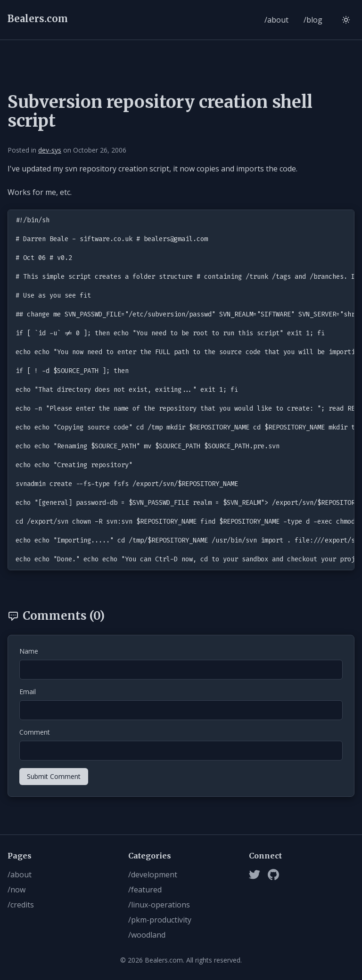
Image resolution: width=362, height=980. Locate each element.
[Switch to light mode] (346, 20)
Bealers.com (38, 19)
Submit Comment (54, 776)
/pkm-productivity (160, 920)
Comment (35, 732)
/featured (145, 890)
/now (16, 890)
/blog (313, 20)
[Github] (273, 875)
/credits (21, 905)
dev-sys (50, 150)
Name (29, 651)
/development (153, 875)
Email (28, 692)
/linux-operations (159, 905)
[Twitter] (255, 875)
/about (276, 20)
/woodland (147, 935)
